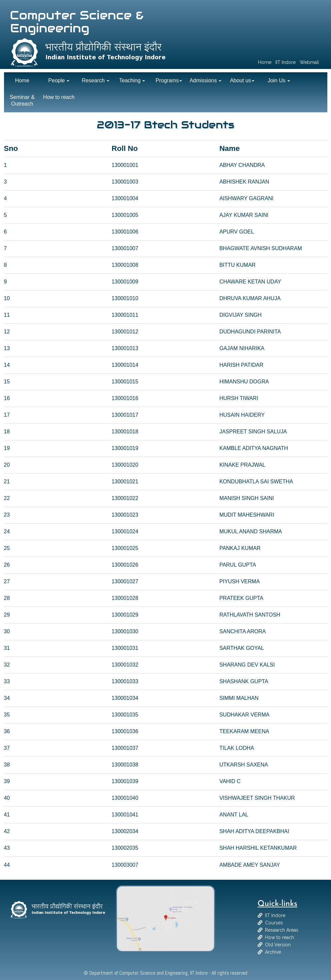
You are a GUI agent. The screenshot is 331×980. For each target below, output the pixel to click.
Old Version (278, 945)
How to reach (279, 937)
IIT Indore (275, 915)
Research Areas (282, 930)
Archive (273, 952)
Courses (274, 923)
